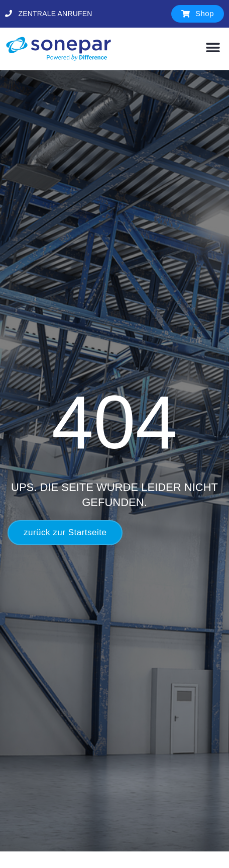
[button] (213, 47)
